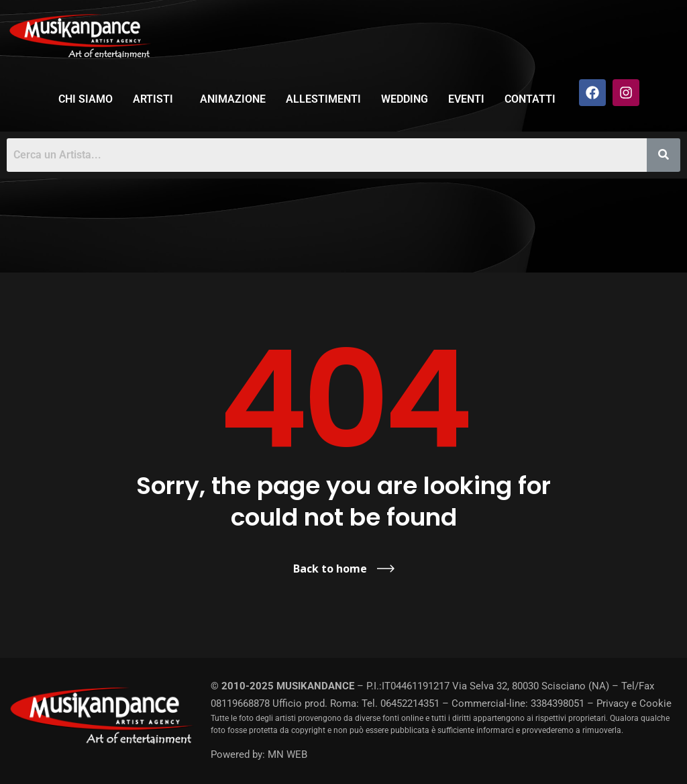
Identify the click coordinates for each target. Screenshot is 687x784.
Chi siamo (86, 99)
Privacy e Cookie (634, 703)
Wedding (405, 99)
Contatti (530, 99)
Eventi (466, 99)
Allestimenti (323, 99)
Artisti (153, 99)
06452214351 (410, 703)
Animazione (233, 99)
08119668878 (240, 703)
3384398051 (558, 703)
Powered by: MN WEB (259, 754)
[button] (156, 99)
